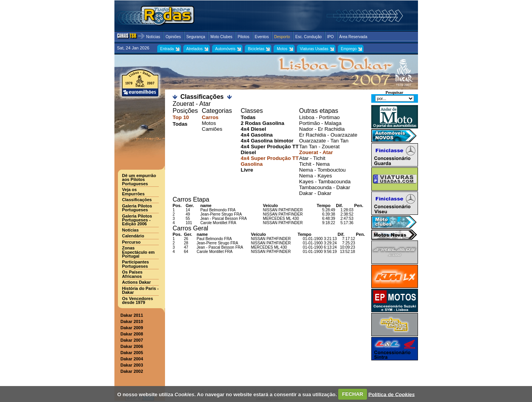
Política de (392, 394)
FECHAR (353, 394)
